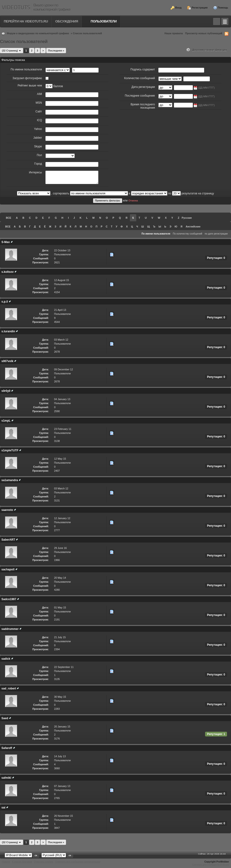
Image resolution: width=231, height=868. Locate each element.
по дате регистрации (216, 234)
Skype (38, 146)
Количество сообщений (140, 78)
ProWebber (223, 862)
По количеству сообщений (188, 234)
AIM (39, 94)
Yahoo (38, 129)
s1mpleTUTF (10, 450)
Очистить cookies (44, 862)
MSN (39, 103)
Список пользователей (87, 33)
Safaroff (7, 748)
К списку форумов (22, 862)
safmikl (6, 778)
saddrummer (10, 629)
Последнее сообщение (140, 96)
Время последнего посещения (143, 106)
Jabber (38, 138)
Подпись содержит (143, 69)
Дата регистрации (143, 87)
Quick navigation (225, 21)
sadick (6, 659)
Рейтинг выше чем (30, 86)
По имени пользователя (26, 69)
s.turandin (8, 331)
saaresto (7, 510)
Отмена (133, 201)
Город (38, 164)
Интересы (35, 172)
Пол (39, 155)
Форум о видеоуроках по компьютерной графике (38, 33)
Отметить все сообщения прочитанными (78, 862)
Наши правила (174, 33)
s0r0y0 (6, 391)
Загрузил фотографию (27, 78)
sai (3, 808)
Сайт (39, 111)
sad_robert (9, 688)
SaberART (8, 540)
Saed (5, 718)
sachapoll (8, 569)
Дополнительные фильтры (207, 50)
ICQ (39, 120)
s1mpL (6, 421)
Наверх (6, 862)
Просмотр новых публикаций (204, 33)
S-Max (6, 242)
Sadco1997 (9, 599)
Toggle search (217, 21)
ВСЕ (8, 218)
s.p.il (5, 302)
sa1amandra (10, 480)
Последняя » (56, 51)
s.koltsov (8, 272)
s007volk (7, 361)
